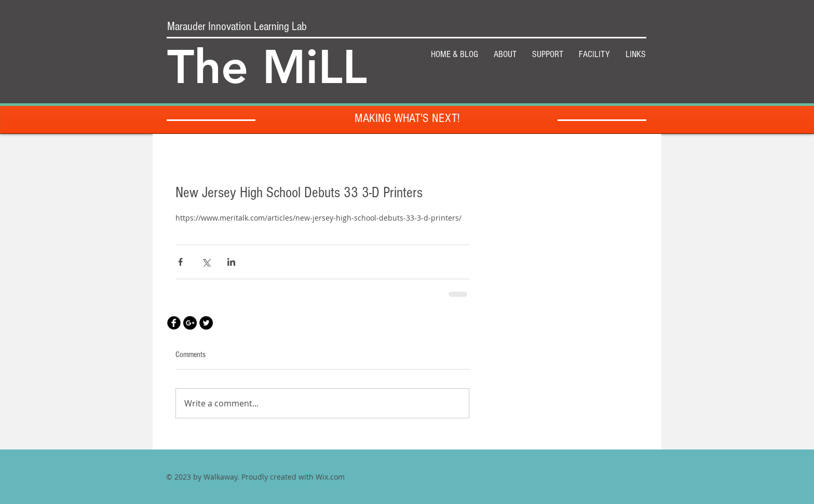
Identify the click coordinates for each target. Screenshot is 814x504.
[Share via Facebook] (180, 262)
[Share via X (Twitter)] (206, 262)
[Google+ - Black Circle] (190, 323)
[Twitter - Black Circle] (206, 323)
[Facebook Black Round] (174, 323)
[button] (548, 55)
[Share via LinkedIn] (231, 262)
